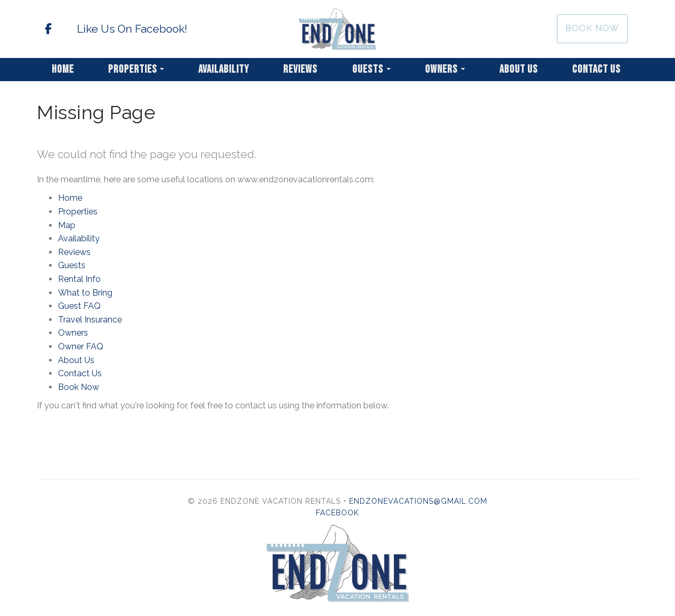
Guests (72, 265)
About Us (519, 69)
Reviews (300, 69)
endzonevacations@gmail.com (418, 501)
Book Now (592, 28)
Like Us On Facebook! (132, 29)
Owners (73, 333)
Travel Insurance (90, 320)
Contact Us (596, 69)
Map (67, 225)
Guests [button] (372, 69)
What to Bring (85, 293)
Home (63, 69)
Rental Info (79, 279)
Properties (133, 69)
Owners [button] (445, 69)
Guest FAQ (79, 306)
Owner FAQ (81, 346)
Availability (224, 69)
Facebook (337, 513)
